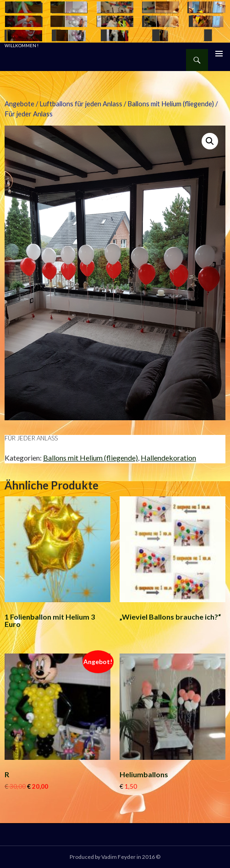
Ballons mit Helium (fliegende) (171, 104)
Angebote (19, 104)
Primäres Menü (219, 54)
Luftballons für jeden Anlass (81, 104)
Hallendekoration (168, 458)
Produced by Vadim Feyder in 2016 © (115, 857)
